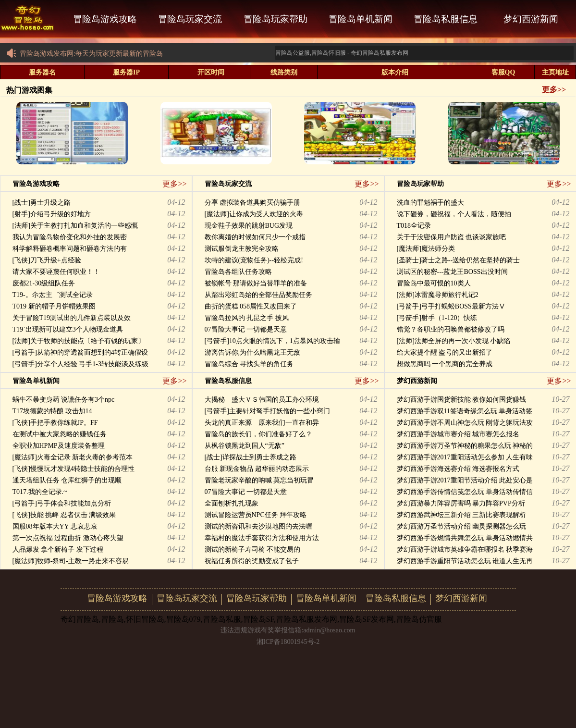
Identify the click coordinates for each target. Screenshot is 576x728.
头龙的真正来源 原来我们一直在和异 (262, 423)
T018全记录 (414, 226)
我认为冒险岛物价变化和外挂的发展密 (70, 237)
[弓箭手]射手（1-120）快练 (437, 318)
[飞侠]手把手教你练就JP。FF (55, 423)
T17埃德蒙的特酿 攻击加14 (52, 411)
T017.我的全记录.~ (40, 492)
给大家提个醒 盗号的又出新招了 (445, 352)
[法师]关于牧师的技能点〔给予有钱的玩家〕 (79, 341)
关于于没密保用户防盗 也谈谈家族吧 (452, 237)
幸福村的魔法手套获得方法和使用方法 (262, 538)
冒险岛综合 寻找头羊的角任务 (249, 364)
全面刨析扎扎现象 (232, 503)
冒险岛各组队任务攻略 (238, 272)
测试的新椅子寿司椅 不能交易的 (253, 549)
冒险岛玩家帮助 (276, 19)
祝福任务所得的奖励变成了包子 (252, 561)
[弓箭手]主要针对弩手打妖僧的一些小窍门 (267, 411)
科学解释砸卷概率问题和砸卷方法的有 (70, 249)
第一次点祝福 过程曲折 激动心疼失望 (68, 538)
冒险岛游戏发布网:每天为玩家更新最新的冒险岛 (84, 54)
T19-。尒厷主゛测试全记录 (53, 295)
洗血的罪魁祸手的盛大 (430, 203)
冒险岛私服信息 (446, 19)
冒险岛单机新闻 (361, 19)
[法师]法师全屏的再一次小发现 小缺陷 (454, 341)
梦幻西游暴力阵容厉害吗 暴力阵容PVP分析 (461, 503)
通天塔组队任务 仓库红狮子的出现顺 (67, 480)
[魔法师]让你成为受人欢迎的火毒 (254, 214)
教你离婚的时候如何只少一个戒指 (255, 237)
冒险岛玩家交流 (190, 19)
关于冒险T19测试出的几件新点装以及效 (72, 318)
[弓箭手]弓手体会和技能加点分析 (62, 503)
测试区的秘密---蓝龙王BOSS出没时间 (452, 272)
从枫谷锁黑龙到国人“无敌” (245, 446)
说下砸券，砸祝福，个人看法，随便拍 (454, 214)
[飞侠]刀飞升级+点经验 (47, 260)
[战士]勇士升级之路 (42, 203)
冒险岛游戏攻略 (105, 19)
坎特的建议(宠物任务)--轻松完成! (254, 260)
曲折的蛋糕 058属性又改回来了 (251, 306)
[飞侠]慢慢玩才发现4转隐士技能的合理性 (74, 469)
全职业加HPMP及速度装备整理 (59, 446)
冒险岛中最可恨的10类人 (434, 283)
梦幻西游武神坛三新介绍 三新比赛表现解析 (462, 515)
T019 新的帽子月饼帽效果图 (54, 306)
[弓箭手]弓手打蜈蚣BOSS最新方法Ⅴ (451, 306)
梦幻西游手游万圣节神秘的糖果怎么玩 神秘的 (465, 446)
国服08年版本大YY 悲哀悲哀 (55, 526)
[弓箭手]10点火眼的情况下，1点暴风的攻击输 (272, 341)
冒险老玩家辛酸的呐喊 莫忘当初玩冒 (259, 480)
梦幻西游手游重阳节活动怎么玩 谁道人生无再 (465, 561)
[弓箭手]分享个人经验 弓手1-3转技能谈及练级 (81, 364)
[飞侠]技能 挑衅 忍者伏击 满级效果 (64, 515)
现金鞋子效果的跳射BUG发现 (249, 226)
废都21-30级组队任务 (44, 283)
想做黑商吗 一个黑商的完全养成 (445, 364)
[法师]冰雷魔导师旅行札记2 (438, 295)
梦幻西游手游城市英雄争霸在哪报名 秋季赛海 (465, 549)
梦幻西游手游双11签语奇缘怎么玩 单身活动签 (465, 411)
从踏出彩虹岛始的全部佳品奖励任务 (258, 295)
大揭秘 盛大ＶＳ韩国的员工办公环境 (262, 400)
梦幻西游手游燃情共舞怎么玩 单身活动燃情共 (465, 538)
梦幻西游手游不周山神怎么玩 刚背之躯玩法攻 (465, 423)
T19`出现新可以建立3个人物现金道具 (68, 329)
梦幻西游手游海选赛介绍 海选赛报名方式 (458, 469)
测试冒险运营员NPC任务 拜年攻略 (256, 515)
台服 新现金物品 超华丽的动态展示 (257, 469)
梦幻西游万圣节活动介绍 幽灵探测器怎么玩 (462, 526)
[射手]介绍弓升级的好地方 (52, 214)
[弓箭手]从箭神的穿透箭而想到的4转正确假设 (80, 352)
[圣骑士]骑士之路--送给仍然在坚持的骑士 (459, 260)
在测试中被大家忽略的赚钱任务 (60, 434)
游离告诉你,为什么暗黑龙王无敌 (253, 352)
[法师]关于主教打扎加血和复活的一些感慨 (75, 226)
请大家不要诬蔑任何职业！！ (56, 272)
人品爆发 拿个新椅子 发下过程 (58, 549)
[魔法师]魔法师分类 (426, 249)
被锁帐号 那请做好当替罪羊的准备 (256, 283)
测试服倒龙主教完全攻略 (242, 249)
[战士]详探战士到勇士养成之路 (251, 457)
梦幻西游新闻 (531, 19)
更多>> (554, 90)
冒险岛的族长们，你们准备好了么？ (258, 434)
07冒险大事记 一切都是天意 (246, 329)
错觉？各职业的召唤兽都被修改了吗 (451, 329)
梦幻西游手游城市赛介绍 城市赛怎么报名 (458, 434)
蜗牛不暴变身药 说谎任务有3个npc (64, 400)
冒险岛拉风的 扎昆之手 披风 (247, 318)
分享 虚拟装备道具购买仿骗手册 (253, 203)
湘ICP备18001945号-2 (288, 642)
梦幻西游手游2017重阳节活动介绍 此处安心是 (465, 480)
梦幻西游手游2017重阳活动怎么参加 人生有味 (465, 457)
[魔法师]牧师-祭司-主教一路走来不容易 (71, 561)
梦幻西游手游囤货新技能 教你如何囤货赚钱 (462, 400)
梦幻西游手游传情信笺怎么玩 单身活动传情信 (465, 492)
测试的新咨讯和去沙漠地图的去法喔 (258, 526)
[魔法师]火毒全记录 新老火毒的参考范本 (73, 457)
